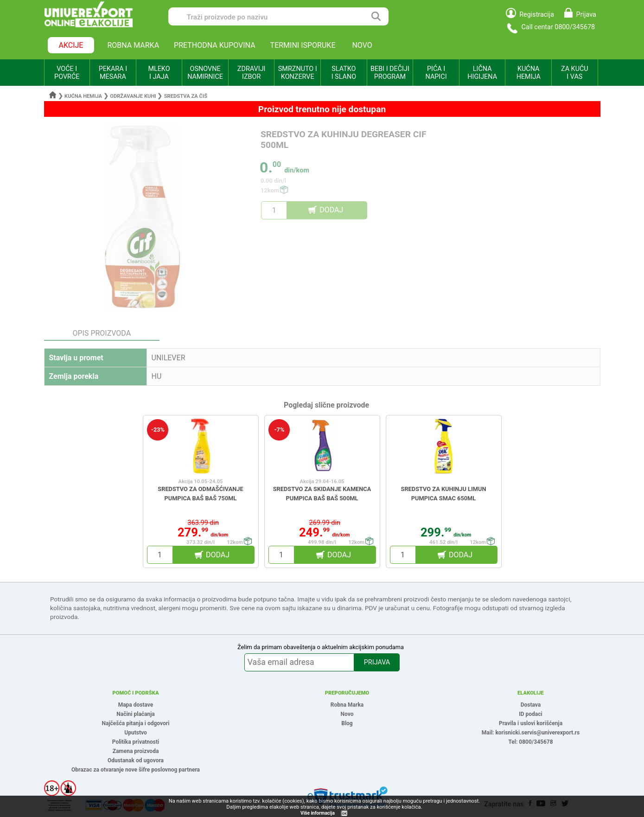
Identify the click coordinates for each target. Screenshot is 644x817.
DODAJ (331, 210)
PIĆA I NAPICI (436, 73)
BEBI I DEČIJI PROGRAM (390, 73)
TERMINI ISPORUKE (303, 45)
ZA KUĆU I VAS (575, 73)
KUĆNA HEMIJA (529, 73)
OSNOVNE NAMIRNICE (205, 73)
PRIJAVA (377, 662)
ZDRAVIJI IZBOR (252, 73)
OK (344, 814)
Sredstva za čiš (186, 96)
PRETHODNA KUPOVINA (215, 45)
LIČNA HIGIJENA (482, 73)
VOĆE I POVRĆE (67, 73)
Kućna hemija (83, 96)
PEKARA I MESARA (113, 73)
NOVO (362, 45)
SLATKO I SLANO (344, 73)
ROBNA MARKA (133, 45)
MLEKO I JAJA (159, 73)
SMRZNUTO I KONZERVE (298, 73)
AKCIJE (71, 45)
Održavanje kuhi (133, 96)
